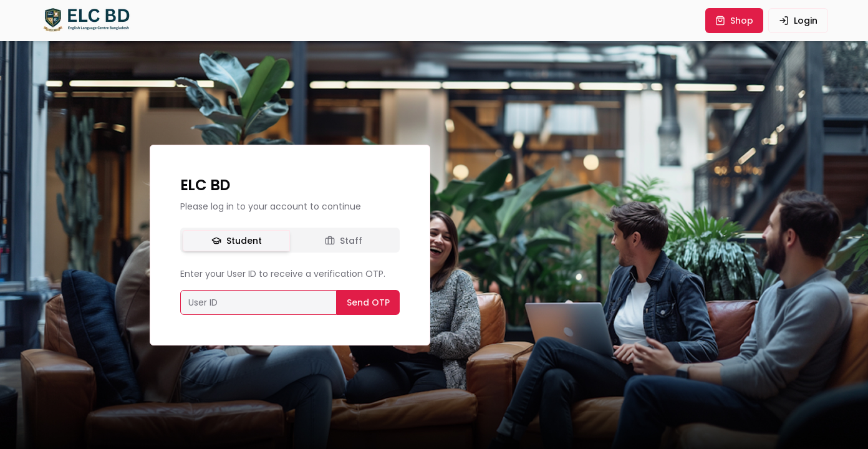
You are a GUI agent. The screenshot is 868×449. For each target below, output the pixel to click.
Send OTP (368, 302)
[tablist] (290, 240)
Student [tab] (237, 241)
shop (734, 21)
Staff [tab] (344, 241)
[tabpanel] (290, 291)
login (798, 21)
